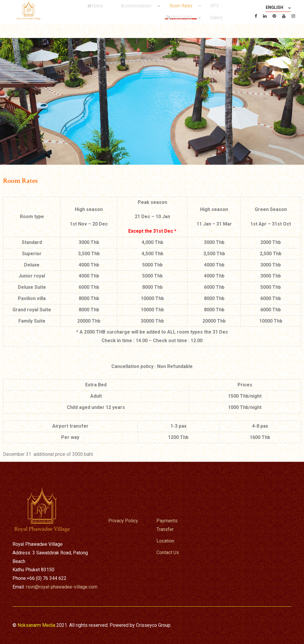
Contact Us (168, 552)
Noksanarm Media (36, 625)
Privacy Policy (123, 521)
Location (165, 541)
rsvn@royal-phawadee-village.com (62, 587)
